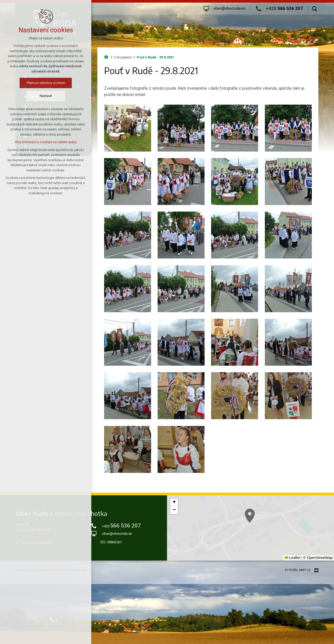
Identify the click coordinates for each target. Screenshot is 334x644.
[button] (174, 502)
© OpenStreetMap (318, 558)
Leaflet (293, 558)
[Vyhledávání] (315, 9)
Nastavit (46, 96)
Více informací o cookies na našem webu (46, 142)
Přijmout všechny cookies (46, 83)
